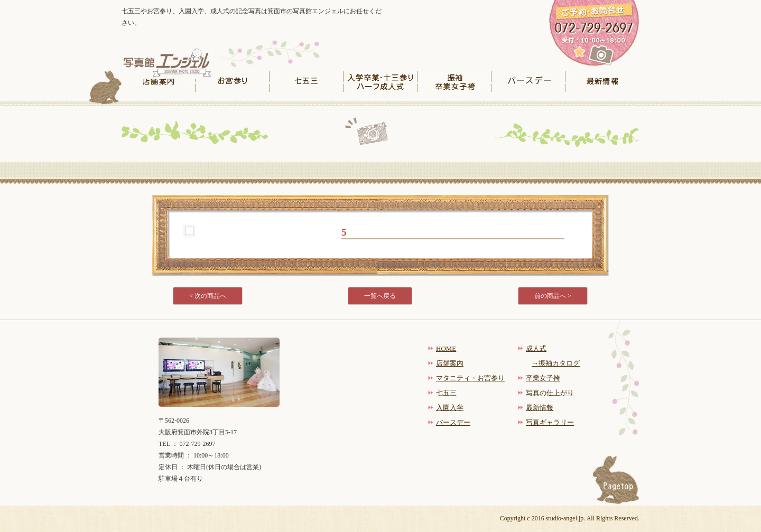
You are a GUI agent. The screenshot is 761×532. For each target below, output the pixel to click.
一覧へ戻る (380, 296)
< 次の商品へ (208, 296)
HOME (446, 348)
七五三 (307, 82)
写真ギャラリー (550, 422)
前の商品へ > (553, 296)
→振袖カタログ (556, 363)
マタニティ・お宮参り (470, 378)
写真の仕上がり (550, 393)
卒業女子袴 (543, 378)
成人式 (536, 348)
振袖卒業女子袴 (454, 82)
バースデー (528, 82)
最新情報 (602, 82)
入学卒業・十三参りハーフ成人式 (380, 82)
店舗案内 (159, 82)
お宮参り (233, 82)
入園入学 (450, 408)
